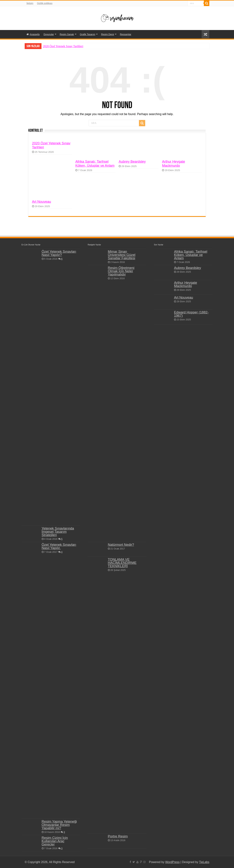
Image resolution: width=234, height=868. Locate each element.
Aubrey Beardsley (132, 161)
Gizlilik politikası (45, 3)
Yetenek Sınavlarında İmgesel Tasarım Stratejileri (58, 532)
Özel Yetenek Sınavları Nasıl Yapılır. (59, 546)
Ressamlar (126, 34)
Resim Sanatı (67, 34)
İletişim (30, 3)
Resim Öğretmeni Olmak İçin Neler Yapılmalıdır (121, 271)
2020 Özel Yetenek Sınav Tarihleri (63, 46)
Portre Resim (118, 836)
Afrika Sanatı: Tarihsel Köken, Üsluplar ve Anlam (95, 163)
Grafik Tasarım (88, 34)
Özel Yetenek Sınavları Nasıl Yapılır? (59, 253)
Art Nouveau (41, 202)
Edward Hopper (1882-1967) (191, 314)
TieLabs (204, 862)
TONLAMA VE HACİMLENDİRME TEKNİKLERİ (122, 563)
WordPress (172, 862)
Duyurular (49, 34)
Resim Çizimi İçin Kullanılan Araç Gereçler (55, 841)
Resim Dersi (108, 34)
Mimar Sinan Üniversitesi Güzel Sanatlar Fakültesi (122, 255)
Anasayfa (33, 34)
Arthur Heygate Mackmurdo (173, 163)
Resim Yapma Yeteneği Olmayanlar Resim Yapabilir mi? (59, 825)
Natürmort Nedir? (121, 545)
